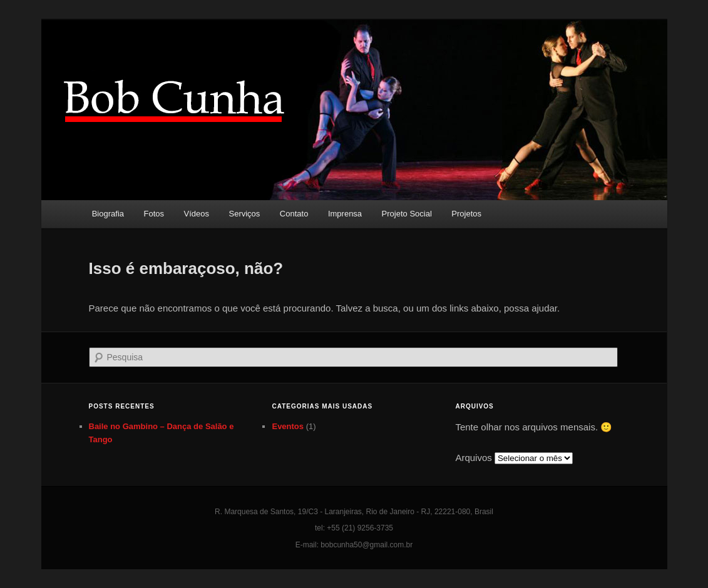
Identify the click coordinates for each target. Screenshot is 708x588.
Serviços (245, 214)
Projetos (466, 214)
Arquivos (473, 458)
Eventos (288, 426)
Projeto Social (407, 214)
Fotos (154, 214)
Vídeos (197, 214)
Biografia (108, 214)
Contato (294, 214)
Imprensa (345, 214)
